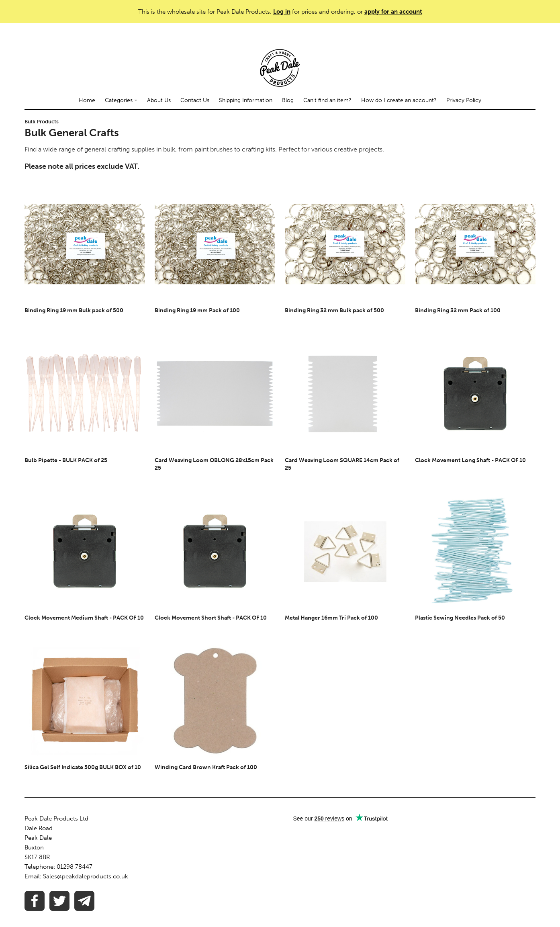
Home (87, 100)
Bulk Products (42, 122)
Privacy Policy (464, 100)
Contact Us (195, 100)
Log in (282, 12)
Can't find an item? (327, 100)
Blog (288, 100)
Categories (121, 100)
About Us (159, 100)
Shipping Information (246, 100)
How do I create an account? (399, 100)
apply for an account (393, 12)
